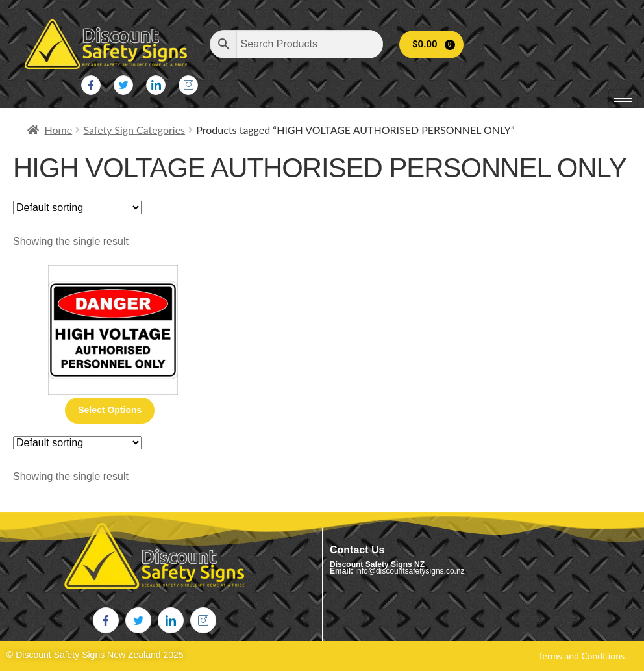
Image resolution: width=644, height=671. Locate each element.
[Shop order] (77, 208)
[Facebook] (91, 85)
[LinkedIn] (156, 85)
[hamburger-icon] (623, 98)
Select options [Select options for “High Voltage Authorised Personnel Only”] (110, 410)
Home (59, 130)
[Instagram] (188, 85)
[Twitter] (123, 85)
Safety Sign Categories (134, 130)
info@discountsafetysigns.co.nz (410, 571)
